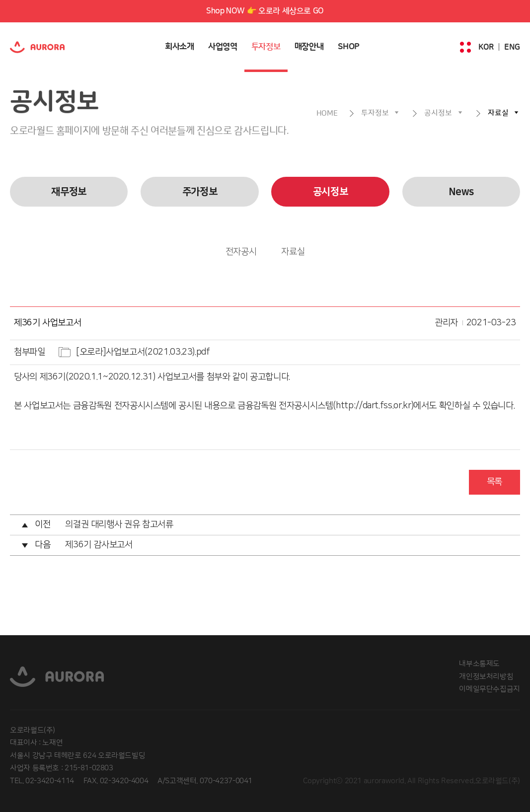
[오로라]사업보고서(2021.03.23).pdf (143, 352)
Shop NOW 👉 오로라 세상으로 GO (265, 11)
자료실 (498, 113)
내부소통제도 (479, 664)
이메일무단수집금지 (490, 689)
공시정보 (438, 113)
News (461, 192)
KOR (486, 47)
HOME (327, 113)
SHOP (349, 47)
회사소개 (180, 47)
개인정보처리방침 (486, 677)
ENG (512, 47)
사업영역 (223, 47)
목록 (494, 482)
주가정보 (200, 192)
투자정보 (266, 47)
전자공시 (241, 252)
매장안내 (309, 47)
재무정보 (69, 192)
